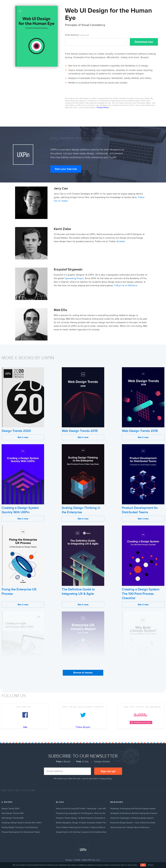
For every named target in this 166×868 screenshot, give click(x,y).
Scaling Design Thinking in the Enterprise (20, 827)
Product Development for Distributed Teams (21, 832)
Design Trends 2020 (16, 431)
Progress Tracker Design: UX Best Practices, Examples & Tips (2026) (82, 818)
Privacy (69, 860)
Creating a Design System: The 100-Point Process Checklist (141, 594)
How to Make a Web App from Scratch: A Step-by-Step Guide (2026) (82, 827)
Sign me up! (108, 771)
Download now (144, 42)
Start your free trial (66, 169)
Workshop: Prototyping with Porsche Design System (133, 809)
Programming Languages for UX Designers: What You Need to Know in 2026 (82, 813)
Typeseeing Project (74, 278)
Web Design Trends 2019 (80, 431)
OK (143, 865)
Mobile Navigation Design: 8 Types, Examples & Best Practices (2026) (82, 823)
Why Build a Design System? (142, 675)
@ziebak (121, 241)
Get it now (23, 437)
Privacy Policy (103, 107)
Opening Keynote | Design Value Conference (130, 827)
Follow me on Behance (126, 285)
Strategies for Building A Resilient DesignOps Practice (134, 813)
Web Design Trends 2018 (140, 431)
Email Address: (77, 35)
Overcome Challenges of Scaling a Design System (132, 818)
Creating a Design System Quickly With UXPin (22, 823)
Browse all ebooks (83, 673)
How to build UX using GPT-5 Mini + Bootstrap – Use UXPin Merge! (82, 809)
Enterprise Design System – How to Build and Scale (133, 823)
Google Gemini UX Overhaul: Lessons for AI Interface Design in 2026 (82, 832)
